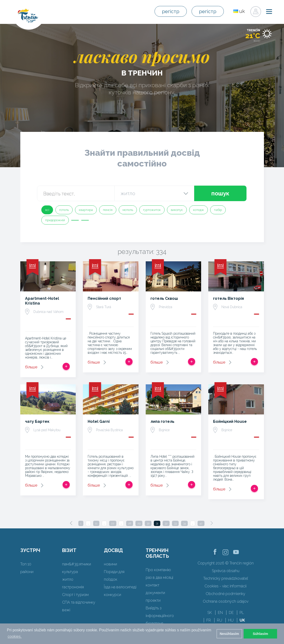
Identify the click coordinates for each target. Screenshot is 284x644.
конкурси (113, 595)
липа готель (162, 421)
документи (155, 593)
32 (166, 523)
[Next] (212, 523)
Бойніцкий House (230, 421)
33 (175, 523)
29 (139, 523)
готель (64, 210)
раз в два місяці (159, 577)
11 (96, 523)
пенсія (108, 210)
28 (130, 523)
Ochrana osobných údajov (226, 601)
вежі (66, 610)
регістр (171, 11)
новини (110, 564)
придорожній (55, 220)
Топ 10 (26, 564)
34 (184, 523)
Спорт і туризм (75, 595)
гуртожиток (152, 210)
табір (218, 210)
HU (231, 620)
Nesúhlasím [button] (229, 634)
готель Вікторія (228, 298)
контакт (153, 585)
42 (201, 523)
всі (47, 210)
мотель (128, 210)
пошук (220, 193)
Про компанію (158, 570)
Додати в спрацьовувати (66, 366)
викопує (177, 210)
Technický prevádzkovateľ (226, 578)
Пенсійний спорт (104, 298)
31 (157, 523)
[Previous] (71, 523)
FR (209, 620)
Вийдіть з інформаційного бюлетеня (160, 616)
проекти (153, 600)
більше (31, 367)
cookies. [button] (15, 636)
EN (220, 613)
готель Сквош (164, 298)
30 (148, 523)
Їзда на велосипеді (120, 587)
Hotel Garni (99, 421)
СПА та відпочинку (79, 602)
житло (68, 579)
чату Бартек (37, 421)
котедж (198, 210)
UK (242, 620)
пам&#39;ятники (77, 564)
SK (210, 613)
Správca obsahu (226, 571)
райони (27, 572)
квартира (86, 210)
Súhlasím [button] (260, 634)
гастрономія (73, 587)
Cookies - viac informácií (225, 586)
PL (242, 613)
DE (231, 613)
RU (220, 620)
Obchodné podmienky (225, 594)
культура (70, 572)
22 (113, 523)
